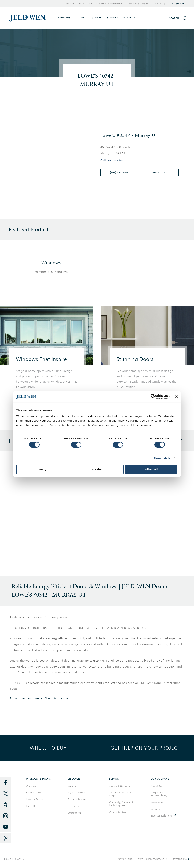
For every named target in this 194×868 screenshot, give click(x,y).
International (181, 859)
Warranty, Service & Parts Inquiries (121, 804)
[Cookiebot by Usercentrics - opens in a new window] (153, 397)
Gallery (72, 786)
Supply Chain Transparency (153, 859)
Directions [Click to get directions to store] (160, 172)
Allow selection (97, 469)
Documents (75, 813)
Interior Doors (35, 799)
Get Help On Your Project (120, 794)
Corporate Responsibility (159, 794)
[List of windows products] (51, 272)
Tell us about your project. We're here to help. (41, 699)
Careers (155, 809)
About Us (156, 786)
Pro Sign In (178, 4)
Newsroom (157, 802)
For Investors (138, 4)
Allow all (151, 469)
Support (113, 18)
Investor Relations (162, 816)
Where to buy (48, 748)
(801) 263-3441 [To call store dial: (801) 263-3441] (119, 172)
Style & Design (76, 793)
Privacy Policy (126, 859)
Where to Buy (75, 4)
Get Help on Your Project (106, 4)
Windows (51, 263)
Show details (162, 458)
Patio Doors (33, 806)
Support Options (119, 786)
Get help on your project (145, 748)
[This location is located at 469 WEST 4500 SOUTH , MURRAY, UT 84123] (141, 150)
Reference (74, 806)
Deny (43, 469)
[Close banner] (177, 397)
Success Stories (77, 799)
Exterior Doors (35, 793)
